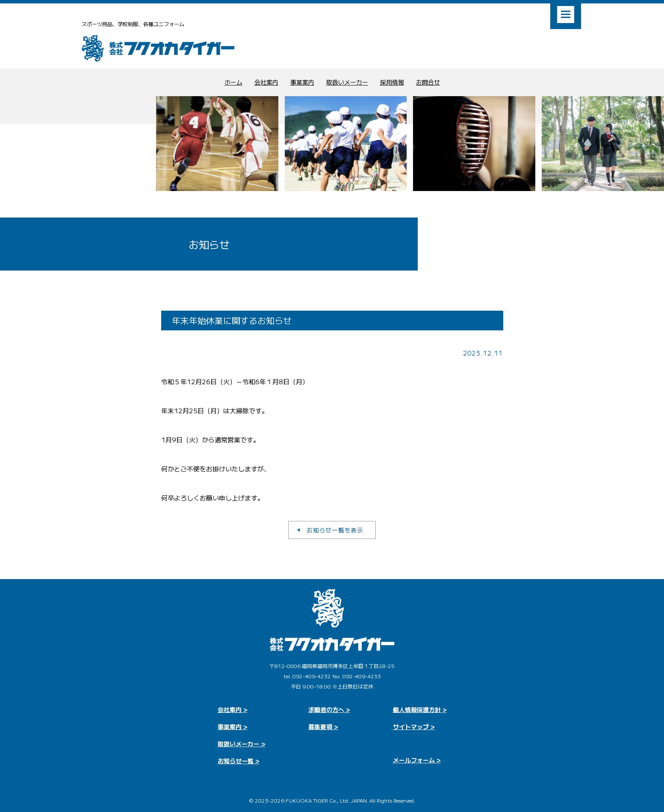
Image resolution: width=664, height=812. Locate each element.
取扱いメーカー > (242, 744)
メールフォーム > (417, 760)
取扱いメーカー (347, 82)
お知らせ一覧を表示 (335, 530)
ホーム (233, 82)
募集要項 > (323, 727)
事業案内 (302, 82)
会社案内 (266, 82)
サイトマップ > (414, 727)
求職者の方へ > (329, 709)
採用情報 (392, 82)
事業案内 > (233, 727)
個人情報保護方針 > (420, 709)
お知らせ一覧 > (239, 761)
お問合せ (428, 82)
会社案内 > (233, 709)
